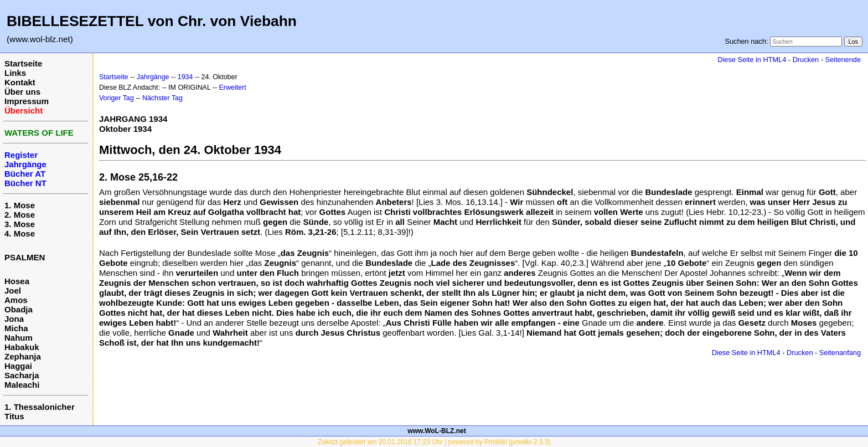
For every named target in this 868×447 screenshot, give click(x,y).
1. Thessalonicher (40, 407)
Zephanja (23, 356)
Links (15, 73)
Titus (14, 416)
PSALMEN (25, 257)
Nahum (19, 338)
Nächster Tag (162, 98)
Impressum (27, 101)
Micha (16, 328)
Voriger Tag (117, 98)
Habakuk (22, 347)
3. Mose (20, 224)
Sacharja (22, 375)
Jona (14, 319)
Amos (16, 300)
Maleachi (22, 385)
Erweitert (233, 88)
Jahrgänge (153, 77)
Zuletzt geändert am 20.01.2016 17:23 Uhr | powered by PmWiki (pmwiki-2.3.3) (434, 442)
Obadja (19, 309)
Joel (13, 291)
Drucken (806, 60)
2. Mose (20, 215)
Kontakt (20, 82)
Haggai (18, 366)
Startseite (23, 63)
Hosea (17, 281)
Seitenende (843, 60)
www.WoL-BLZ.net (436, 431)
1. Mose (20, 205)
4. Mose (20, 233)
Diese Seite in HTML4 (752, 60)
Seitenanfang (840, 353)
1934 (185, 77)
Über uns (22, 92)
